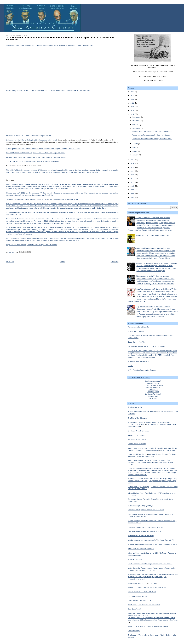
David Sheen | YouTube (137, 342)
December (137, 117)
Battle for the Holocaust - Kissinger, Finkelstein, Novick (148, 626)
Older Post (115, 262)
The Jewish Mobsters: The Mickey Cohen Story (152, 455)
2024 (133, 92)
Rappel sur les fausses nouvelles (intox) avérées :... (151, 135)
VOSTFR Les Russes (136, 424)
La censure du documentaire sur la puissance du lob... (152, 139)
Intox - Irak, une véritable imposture (141, 549)
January (136, 155)
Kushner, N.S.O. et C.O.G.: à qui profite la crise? (152, 235)
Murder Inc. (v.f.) (134, 435)
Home (62, 262)
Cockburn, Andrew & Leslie (153, 385)
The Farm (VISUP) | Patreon (138, 361)
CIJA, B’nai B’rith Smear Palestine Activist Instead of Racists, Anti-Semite (33, 162)
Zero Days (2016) (134, 609)
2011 (133, 182)
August (135, 144)
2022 (133, 99)
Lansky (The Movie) (167, 450)
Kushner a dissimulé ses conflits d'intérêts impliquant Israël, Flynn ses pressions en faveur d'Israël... (42, 199)
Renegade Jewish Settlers (138, 596)
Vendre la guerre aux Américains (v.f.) (142, 540)
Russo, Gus (153, 398)
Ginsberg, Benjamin (153, 388)
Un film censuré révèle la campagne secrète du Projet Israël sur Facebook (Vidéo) (36, 157)
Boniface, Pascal (153, 383)
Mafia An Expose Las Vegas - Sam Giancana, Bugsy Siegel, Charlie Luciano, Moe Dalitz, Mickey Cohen (150, 462)
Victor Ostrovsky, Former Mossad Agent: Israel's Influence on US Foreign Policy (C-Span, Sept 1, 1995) (152, 569)
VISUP (130, 366)
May (134, 147)
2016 (133, 164)
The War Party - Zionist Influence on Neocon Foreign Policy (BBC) (152, 544)
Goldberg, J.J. (153, 390)
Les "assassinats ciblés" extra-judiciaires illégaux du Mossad (150, 564)
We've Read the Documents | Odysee (142, 370)
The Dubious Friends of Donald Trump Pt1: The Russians (149, 422)
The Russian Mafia (135, 407)
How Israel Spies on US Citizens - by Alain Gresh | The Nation (28, 136)
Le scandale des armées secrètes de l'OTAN (144, 531)
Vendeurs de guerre (135, 583)
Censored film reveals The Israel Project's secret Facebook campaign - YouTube (35, 153)
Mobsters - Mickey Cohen (157, 454)
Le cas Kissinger (134, 631)
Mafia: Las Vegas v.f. (136, 460)
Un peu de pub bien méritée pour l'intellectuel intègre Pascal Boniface (31, 245)
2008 (133, 193)
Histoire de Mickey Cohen (137, 454)
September (137, 128)
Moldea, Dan (153, 396)
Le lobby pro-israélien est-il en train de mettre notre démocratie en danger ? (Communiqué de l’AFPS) (43, 149)
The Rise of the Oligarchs (137, 418)
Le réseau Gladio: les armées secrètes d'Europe (146, 527)
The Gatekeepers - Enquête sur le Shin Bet (144, 605)
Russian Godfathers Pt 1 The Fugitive (142, 411)
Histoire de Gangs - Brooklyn (139, 487)
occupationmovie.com (136, 579)
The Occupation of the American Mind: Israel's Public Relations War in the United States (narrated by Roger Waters (153, 576)
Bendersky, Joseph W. (153, 381)
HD (165, 577)
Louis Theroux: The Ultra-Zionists (140, 601)
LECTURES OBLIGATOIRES (139, 378)
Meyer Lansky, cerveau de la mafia (141, 448)
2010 (133, 186)
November (137, 121)
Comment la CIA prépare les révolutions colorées (146, 510)
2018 (133, 114)
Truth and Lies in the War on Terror (141, 536)
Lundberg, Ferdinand (153, 394)
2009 (133, 190)
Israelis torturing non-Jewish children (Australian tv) (147, 587)
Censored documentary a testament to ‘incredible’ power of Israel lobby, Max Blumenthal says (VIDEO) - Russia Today (49, 45)
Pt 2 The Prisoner (163, 411)
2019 (133, 110)
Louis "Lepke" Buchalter (137, 444)
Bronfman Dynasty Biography (139, 431)
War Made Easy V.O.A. (165, 540)
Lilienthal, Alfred (153, 392)
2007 (133, 197)
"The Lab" (153, 583)
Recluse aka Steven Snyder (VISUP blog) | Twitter (146, 346)
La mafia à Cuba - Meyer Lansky (147, 450)
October (136, 125)
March (135, 151)
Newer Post (10, 262)
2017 (133, 160)
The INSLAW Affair (135, 560)
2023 (133, 95)
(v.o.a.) (144, 435)
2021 (133, 103)
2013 (133, 175)
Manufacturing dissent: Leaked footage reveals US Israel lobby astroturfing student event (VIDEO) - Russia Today (48, 90)
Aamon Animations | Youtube (139, 327)
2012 (133, 178)
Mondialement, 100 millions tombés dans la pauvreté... (152, 131)
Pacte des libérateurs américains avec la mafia (145, 468)
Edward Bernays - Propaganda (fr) (141, 506)
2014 (133, 171)
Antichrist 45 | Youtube (136, 331)
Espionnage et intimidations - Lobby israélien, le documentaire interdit (31, 140)
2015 (133, 167)
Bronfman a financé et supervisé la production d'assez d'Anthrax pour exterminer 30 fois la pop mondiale (152, 619)
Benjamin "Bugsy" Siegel (137, 439)
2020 (133, 107)
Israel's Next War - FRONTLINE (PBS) (142, 592)
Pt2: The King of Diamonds (156, 424)
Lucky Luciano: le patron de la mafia (164, 470)
